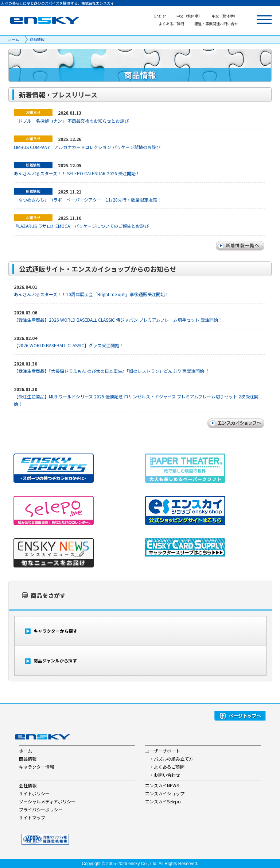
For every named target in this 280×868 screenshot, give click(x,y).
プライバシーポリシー (41, 809)
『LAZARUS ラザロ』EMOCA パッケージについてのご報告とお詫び (81, 226)
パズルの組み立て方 (174, 759)
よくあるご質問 (169, 767)
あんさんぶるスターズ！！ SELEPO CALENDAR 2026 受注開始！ (77, 173)
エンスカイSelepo (163, 801)
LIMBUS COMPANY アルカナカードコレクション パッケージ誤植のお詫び (87, 147)
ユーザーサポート (163, 751)
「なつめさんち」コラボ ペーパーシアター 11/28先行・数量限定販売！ (88, 200)
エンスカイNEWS (162, 785)
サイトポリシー (34, 793)
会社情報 (28, 785)
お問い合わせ (167, 775)
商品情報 (37, 39)
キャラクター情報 (36, 767)
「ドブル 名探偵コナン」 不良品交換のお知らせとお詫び (71, 121)
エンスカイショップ (165, 793)
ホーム (13, 39)
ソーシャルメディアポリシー (47, 801)
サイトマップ (32, 817)
